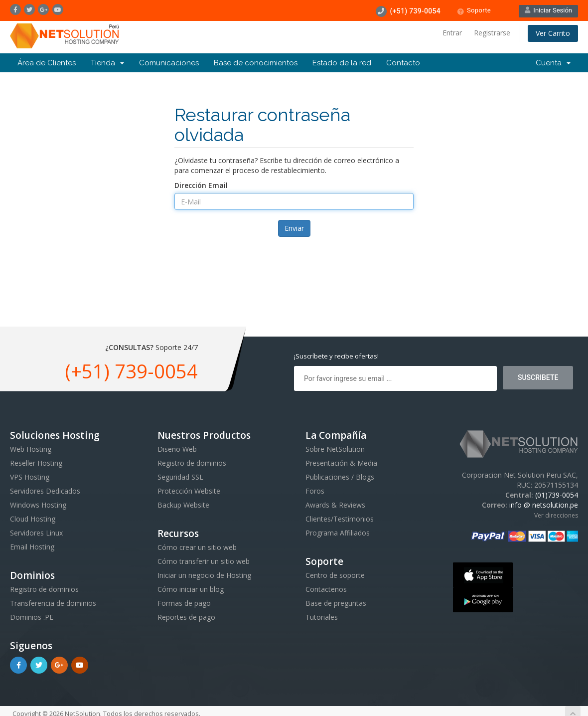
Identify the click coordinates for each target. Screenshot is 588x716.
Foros (315, 491)
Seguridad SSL (180, 477)
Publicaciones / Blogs (340, 477)
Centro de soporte (335, 575)
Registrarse (492, 33)
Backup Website (183, 505)
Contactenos (326, 589)
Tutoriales (322, 617)
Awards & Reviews (335, 505)
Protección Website (189, 491)
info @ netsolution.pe (544, 505)
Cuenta (553, 63)
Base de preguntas (336, 603)
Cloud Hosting (33, 519)
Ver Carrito (553, 33)
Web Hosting (31, 449)
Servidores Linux (36, 533)
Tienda (107, 63)
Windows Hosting (38, 505)
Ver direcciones (556, 515)
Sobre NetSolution (335, 449)
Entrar (452, 33)
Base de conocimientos (256, 63)
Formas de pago (184, 603)
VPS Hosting (30, 477)
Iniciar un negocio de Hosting (204, 575)
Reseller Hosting (36, 463)
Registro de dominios (44, 589)
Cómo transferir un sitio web (204, 561)
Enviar (294, 228)
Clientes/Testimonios (340, 519)
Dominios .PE (32, 617)
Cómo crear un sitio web (197, 547)
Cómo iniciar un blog (191, 589)
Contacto (403, 63)
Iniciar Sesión (548, 10)
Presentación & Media (341, 463)
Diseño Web (177, 449)
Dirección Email (201, 185)
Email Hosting (32, 547)
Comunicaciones (169, 63)
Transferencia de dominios (53, 603)
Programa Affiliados (338, 533)
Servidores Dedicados (45, 491)
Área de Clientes (47, 63)
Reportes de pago (186, 617)
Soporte (474, 11)
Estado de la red (342, 63)
